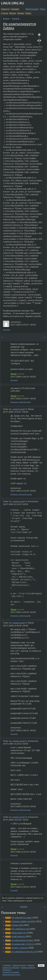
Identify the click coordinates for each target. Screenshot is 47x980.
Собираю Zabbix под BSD (23, 921)
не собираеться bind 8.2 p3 (24, 952)
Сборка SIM (17, 925)
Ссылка (6, 330)
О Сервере (7, 965)
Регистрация (32, 9)
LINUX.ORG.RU (12, 3)
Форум (12, 13)
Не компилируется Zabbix (20, 26)
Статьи (5, 13)
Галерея (15, 9)
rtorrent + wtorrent (19, 948)
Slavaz (14, 374)
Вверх (41, 966)
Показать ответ (17, 402)
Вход (43, 9)
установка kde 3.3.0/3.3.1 (23, 944)
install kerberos (18, 937)
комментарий (19, 409)
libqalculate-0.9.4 (19, 933)
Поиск (28, 13)
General (16, 19)
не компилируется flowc (22, 940)
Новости (5, 9)
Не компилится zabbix (22, 918)
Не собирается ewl (20, 929)
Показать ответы (17, 494)
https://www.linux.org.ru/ (11, 975)
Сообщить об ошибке (11, 972)
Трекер (20, 13)
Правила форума (19, 965)
